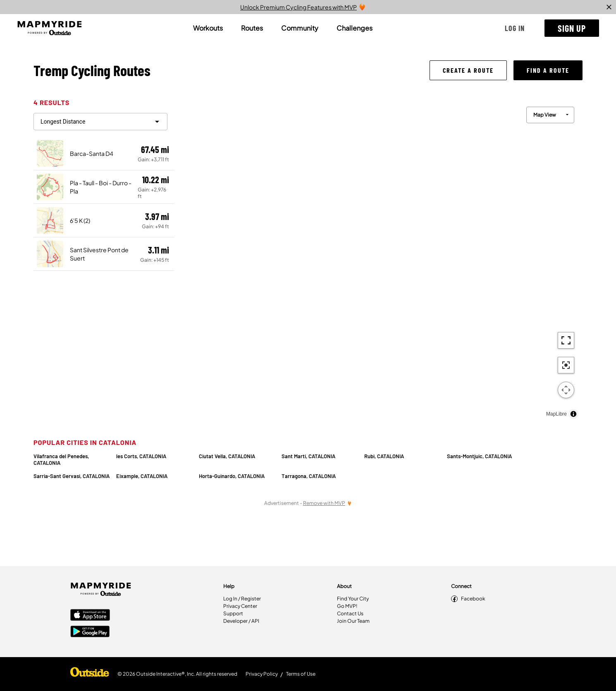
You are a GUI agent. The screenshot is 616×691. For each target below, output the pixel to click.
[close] (609, 7)
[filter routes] (100, 122)
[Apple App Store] (90, 616)
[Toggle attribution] (573, 414)
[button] (515, 28)
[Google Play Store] (90, 632)
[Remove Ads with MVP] (327, 503)
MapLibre (556, 414)
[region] (378, 261)
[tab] (208, 28)
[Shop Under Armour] (90, 674)
